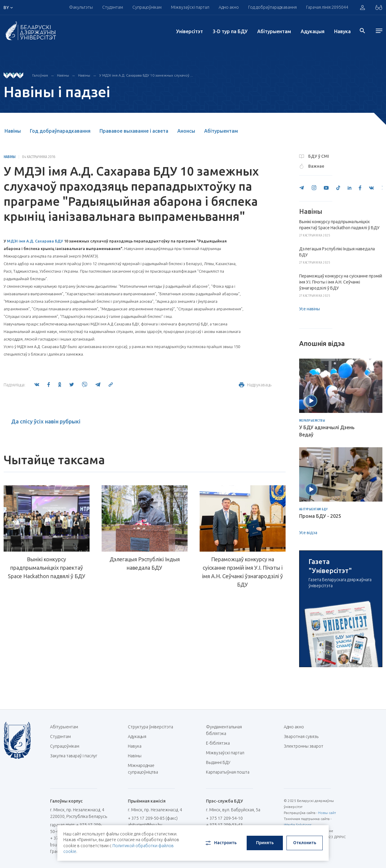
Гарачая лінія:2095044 (327, 7)
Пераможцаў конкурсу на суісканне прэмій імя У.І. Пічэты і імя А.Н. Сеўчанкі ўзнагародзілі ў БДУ (242, 572)
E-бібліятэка (220, 743)
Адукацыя (313, 31)
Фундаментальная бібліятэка (224, 730)
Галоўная (40, 75)
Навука (342, 31)
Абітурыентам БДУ (313, 509)
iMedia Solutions (298, 825)
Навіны (63, 75)
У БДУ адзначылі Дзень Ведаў (327, 431)
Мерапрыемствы (312, 421)
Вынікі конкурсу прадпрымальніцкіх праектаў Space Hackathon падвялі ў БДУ (47, 568)
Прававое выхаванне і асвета (134, 131)
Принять (265, 843)
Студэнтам (113, 7)
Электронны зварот (304, 746)
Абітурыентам (274, 31)
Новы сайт (327, 813)
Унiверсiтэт (190, 31)
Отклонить (305, 843)
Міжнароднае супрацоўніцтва (146, 769)
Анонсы (186, 131)
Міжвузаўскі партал (190, 7)
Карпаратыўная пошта (230, 772)
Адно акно (229, 7)
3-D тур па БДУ (230, 31)
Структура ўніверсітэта (150, 727)
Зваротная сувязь (301, 737)
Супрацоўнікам (147, 7)
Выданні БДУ (218, 762)
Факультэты (81, 7)
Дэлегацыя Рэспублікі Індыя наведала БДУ (145, 563)
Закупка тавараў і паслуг (74, 756)
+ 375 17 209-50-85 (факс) (153, 818)
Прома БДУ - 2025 (320, 516)
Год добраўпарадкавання (272, 7)
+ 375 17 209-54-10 (224, 818)
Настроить (221, 843)
